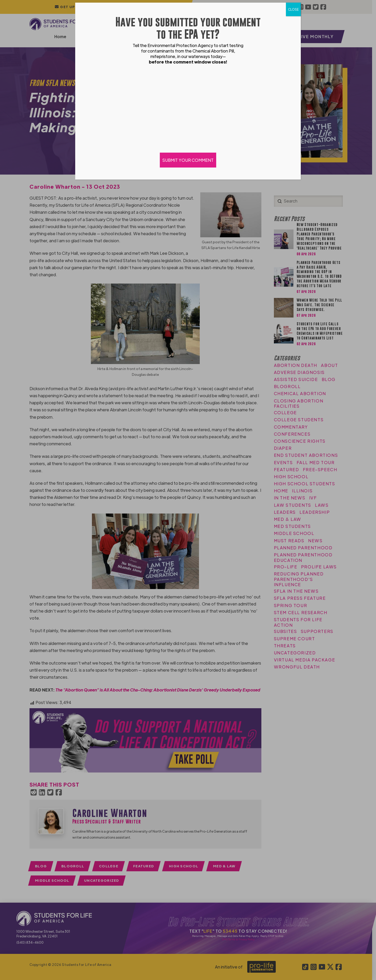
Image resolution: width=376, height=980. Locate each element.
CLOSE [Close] (293, 9)
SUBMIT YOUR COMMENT (188, 160)
